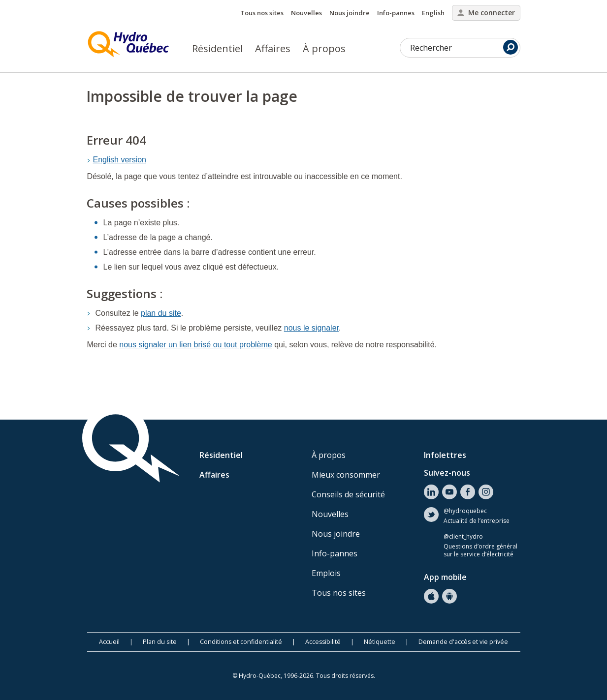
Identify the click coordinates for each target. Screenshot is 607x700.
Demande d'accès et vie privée (463, 642)
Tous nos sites (262, 13)
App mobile (445, 577)
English (433, 13)
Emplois (326, 573)
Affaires (273, 48)
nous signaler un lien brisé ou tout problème (195, 345)
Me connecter (486, 13)
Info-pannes (396, 13)
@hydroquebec (465, 511)
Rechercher (464, 47)
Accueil (109, 642)
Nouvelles (306, 13)
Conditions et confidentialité (241, 642)
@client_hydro (463, 537)
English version (120, 160)
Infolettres (445, 455)
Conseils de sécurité (348, 494)
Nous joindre (350, 13)
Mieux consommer (346, 475)
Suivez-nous (447, 473)
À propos (324, 48)
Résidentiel (217, 48)
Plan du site (160, 642)
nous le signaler (311, 328)
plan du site (161, 313)
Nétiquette (380, 642)
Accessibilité (323, 642)
